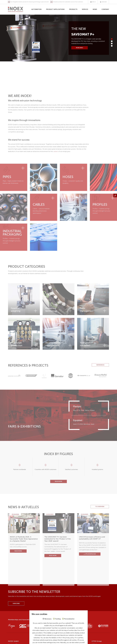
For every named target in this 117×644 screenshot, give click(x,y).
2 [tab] (112, 41)
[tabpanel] (58, 38)
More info (80, 48)
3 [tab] (112, 44)
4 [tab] (112, 46)
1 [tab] (112, 39)
